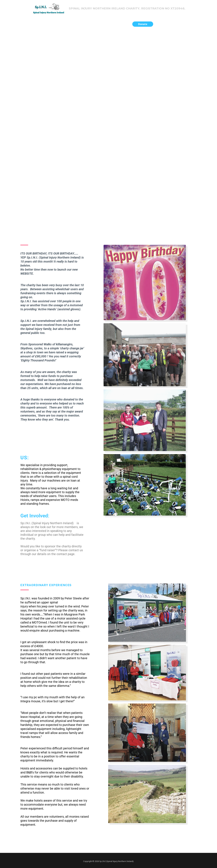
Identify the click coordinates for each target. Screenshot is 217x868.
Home (67, 25)
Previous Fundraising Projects (94, 25)
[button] (143, 25)
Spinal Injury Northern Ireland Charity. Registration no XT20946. (129, 9)
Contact (123, 25)
